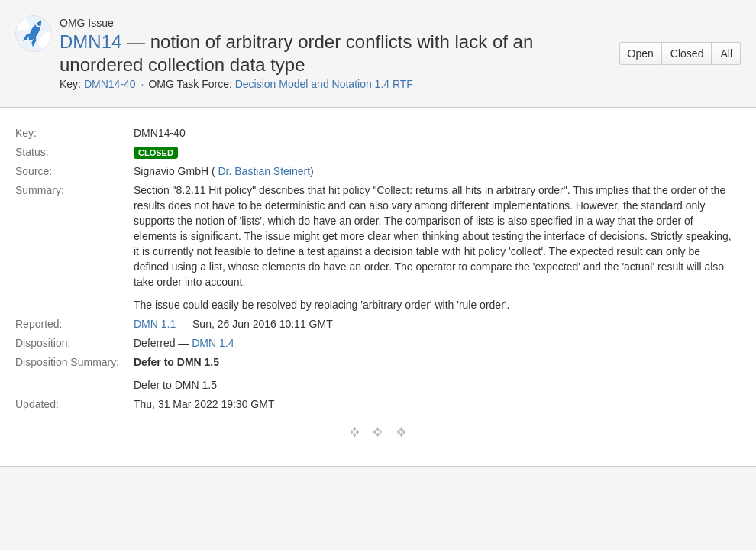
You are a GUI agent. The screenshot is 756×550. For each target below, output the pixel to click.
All (726, 53)
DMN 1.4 (213, 343)
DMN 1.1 (155, 324)
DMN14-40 (110, 84)
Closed (687, 53)
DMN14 (90, 42)
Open (641, 53)
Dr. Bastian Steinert (264, 171)
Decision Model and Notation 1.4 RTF (324, 84)
